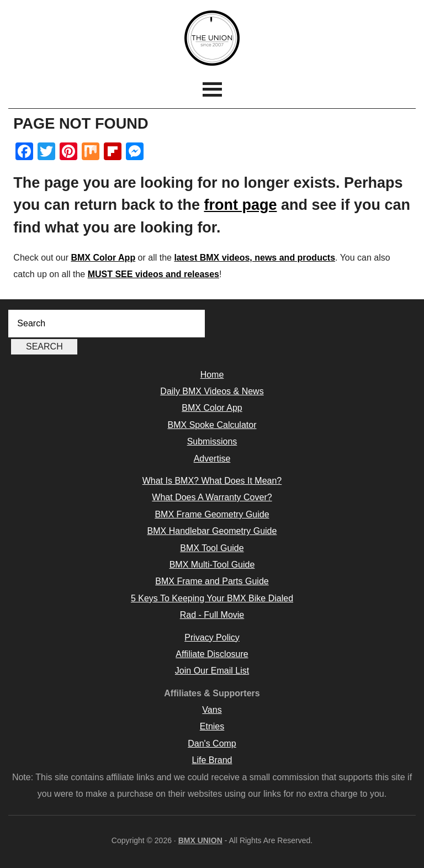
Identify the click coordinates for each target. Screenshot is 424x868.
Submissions (212, 441)
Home (212, 375)
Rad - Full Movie (212, 615)
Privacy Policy (212, 637)
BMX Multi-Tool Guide (212, 565)
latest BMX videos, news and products (255, 258)
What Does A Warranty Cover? (212, 497)
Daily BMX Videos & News (212, 391)
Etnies (212, 726)
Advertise (212, 459)
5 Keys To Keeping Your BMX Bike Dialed (212, 598)
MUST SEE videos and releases (153, 274)
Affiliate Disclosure (212, 654)
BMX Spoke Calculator (212, 425)
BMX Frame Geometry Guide (212, 514)
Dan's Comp (212, 743)
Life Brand (212, 760)
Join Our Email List (212, 671)
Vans (212, 710)
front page (240, 205)
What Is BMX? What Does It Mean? (212, 481)
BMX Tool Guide (212, 548)
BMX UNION (212, 38)
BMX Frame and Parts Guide (212, 581)
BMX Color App (103, 258)
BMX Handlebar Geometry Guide (212, 531)
